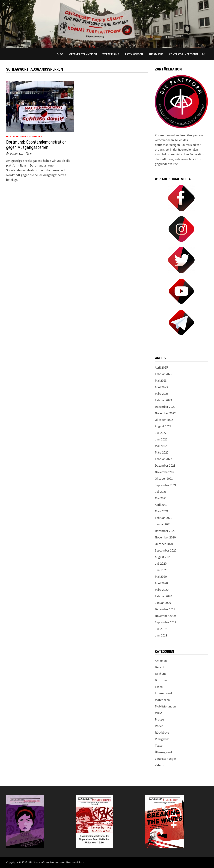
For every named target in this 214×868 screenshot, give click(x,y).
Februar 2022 (163, 459)
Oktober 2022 (164, 420)
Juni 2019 (161, 635)
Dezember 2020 (165, 531)
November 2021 (165, 472)
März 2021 (162, 511)
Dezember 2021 (165, 465)
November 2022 (165, 413)
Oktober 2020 (164, 544)
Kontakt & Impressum (183, 54)
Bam (81, 862)
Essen (159, 687)
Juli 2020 (161, 563)
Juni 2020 (161, 570)
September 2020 (166, 550)
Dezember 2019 (165, 609)
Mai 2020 (161, 577)
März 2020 (162, 590)
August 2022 (163, 426)
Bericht (160, 667)
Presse (159, 719)
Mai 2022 (161, 446)
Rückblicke (156, 54)
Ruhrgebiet (162, 739)
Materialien (162, 700)
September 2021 (166, 485)
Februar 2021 (163, 518)
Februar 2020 (163, 596)
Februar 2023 (163, 400)
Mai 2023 (161, 380)
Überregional (163, 752)
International (163, 693)
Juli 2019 (161, 629)
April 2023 (161, 387)
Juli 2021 (161, 492)
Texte (159, 746)
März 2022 (162, 452)
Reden (159, 726)
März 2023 (162, 394)
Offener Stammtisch (83, 54)
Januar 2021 (163, 524)
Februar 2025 (163, 374)
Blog (60, 54)
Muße (159, 713)
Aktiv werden (134, 54)
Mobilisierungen (32, 137)
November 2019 (165, 616)
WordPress (66, 862)
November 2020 (165, 537)
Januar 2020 (163, 603)
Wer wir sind (111, 54)
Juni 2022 (161, 439)
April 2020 (161, 583)
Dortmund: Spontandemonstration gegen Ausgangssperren (36, 145)
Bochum (160, 674)
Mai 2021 (161, 498)
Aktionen (161, 661)
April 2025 (161, 367)
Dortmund (13, 137)
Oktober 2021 (164, 479)
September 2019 (166, 622)
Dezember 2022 (165, 407)
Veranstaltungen (166, 759)
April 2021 (161, 505)
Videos (159, 765)
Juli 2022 (161, 433)
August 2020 (163, 557)
